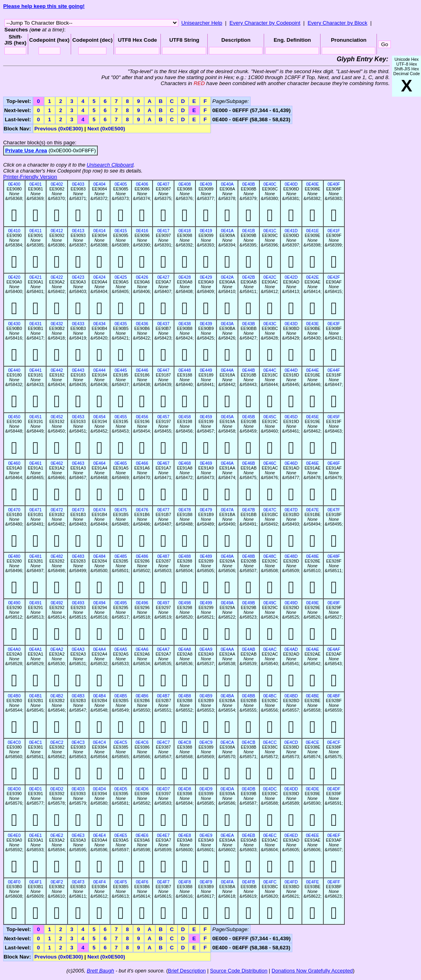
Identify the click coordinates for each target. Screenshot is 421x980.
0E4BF (334, 696)
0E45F (334, 417)
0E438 (185, 324)
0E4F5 (121, 882)
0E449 (206, 370)
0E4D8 (185, 789)
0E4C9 (206, 742)
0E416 (142, 231)
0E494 (99, 603)
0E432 (57, 324)
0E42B (249, 277)
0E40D (291, 184)
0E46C (270, 463)
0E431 (36, 324)
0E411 (36, 231)
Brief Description (187, 971)
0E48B (249, 556)
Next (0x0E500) (106, 129)
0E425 (121, 277)
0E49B (249, 603)
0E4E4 (99, 835)
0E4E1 (35, 835)
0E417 (163, 231)
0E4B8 (185, 696)
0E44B (249, 370)
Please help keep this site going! (44, 6)
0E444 (99, 370)
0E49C (270, 603)
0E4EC (270, 835)
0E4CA (227, 742)
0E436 (142, 324)
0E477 (163, 510)
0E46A (227, 463)
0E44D (291, 370)
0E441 (36, 370)
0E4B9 (206, 696)
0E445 (121, 370)
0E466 (142, 463)
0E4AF (334, 649)
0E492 (57, 603)
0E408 (185, 184)
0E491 (36, 603)
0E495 (121, 603)
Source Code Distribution (239, 971)
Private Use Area (26, 150)
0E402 (57, 184)
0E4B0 (14, 696)
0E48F (334, 556)
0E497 (163, 603)
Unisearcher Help (202, 23)
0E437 (163, 324)
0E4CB (249, 742)
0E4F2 (57, 882)
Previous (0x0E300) (59, 129)
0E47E (313, 510)
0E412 (57, 231)
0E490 (14, 603)
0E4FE (313, 882)
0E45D (291, 417)
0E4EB (248, 835)
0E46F (334, 463)
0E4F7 (163, 882)
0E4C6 (142, 742)
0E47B (249, 510)
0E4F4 (99, 882)
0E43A (227, 324)
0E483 (78, 556)
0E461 (36, 463)
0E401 (36, 184)
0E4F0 (14, 882)
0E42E (313, 277)
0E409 (206, 184)
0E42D (291, 277)
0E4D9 (206, 789)
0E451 (36, 417)
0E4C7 (163, 742)
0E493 (78, 603)
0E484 (99, 556)
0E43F (334, 324)
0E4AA (227, 649)
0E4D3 (78, 789)
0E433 (78, 324)
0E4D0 (14, 789)
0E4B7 (163, 696)
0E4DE (313, 789)
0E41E (313, 231)
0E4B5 (121, 696)
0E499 (206, 603)
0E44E (313, 370)
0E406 (142, 184)
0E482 (57, 556)
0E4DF (334, 789)
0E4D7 (163, 789)
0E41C (270, 231)
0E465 (121, 463)
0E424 (99, 277)
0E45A (227, 417)
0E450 (14, 417)
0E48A (227, 556)
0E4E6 (142, 835)
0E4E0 (14, 835)
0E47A (227, 510)
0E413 (78, 231)
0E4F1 (36, 882)
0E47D (291, 510)
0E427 (163, 277)
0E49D (291, 603)
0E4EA (227, 835)
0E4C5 (121, 742)
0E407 (163, 184)
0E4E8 (185, 835)
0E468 (185, 463)
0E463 (78, 463)
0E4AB (248, 649)
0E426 (142, 277)
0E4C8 (185, 742)
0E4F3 (78, 882)
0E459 (206, 417)
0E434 (99, 324)
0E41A (227, 231)
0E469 (206, 463)
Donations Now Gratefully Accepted (312, 971)
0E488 (185, 556)
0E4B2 (57, 696)
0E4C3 (78, 742)
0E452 (57, 417)
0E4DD (291, 789)
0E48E (313, 556)
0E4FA (227, 882)
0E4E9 (206, 835)
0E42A (227, 277)
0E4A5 (121, 649)
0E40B (249, 184)
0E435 (121, 324)
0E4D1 (36, 789)
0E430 (14, 324)
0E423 (78, 277)
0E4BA (227, 696)
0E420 (14, 277)
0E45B (249, 417)
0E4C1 (36, 742)
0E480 (14, 556)
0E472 (57, 510)
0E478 (185, 510)
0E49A (227, 603)
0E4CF (334, 742)
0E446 (142, 370)
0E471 (36, 510)
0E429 (206, 277)
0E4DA (227, 789)
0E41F (334, 231)
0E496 (142, 603)
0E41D (291, 231)
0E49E (313, 603)
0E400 (14, 184)
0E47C (270, 510)
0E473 (78, 510)
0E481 (36, 556)
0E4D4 (99, 789)
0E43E (313, 324)
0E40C (270, 184)
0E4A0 (14, 649)
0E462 (57, 463)
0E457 (163, 417)
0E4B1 (35, 696)
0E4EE (312, 835)
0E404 (99, 184)
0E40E (313, 184)
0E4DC (270, 789)
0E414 (99, 231)
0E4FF (334, 882)
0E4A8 (185, 649)
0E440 (14, 370)
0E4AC (270, 649)
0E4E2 (57, 835)
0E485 (121, 556)
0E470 (14, 510)
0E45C (270, 417)
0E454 (99, 417)
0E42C (270, 277)
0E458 (185, 417)
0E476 (142, 510)
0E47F (334, 510)
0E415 (121, 231)
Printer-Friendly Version (30, 177)
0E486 (142, 556)
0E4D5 (121, 789)
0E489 (206, 556)
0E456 (142, 417)
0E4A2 (57, 649)
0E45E (313, 417)
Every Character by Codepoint (265, 23)
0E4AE (312, 649)
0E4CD (291, 742)
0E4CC (270, 742)
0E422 (57, 277)
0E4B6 (142, 696)
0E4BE (312, 696)
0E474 (99, 510)
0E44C (270, 370)
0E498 (185, 603)
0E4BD (291, 696)
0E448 (185, 370)
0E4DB (249, 789)
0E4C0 (14, 742)
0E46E (313, 463)
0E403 (78, 184)
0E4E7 (163, 835)
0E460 (14, 463)
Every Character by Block (337, 23)
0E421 (36, 277)
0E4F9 (206, 882)
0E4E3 (78, 835)
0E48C (270, 556)
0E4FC (270, 882)
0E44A (227, 370)
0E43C (270, 324)
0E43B (249, 324)
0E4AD (291, 649)
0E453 (78, 417)
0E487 (163, 556)
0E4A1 (35, 649)
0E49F (334, 603)
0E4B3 (78, 696)
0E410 (14, 231)
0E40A (227, 184)
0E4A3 (78, 649)
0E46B (249, 463)
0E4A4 (99, 649)
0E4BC (270, 696)
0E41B (249, 231)
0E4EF (334, 835)
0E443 (78, 370)
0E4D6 (142, 789)
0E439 (206, 324)
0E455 (121, 417)
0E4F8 (184, 882)
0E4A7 (163, 649)
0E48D (291, 556)
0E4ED (291, 835)
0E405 (121, 184)
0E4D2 (57, 789)
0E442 (57, 370)
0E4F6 (142, 882)
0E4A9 (206, 649)
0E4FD (291, 882)
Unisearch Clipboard (110, 165)
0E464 (99, 463)
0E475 (121, 510)
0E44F (334, 370)
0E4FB (249, 882)
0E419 (206, 231)
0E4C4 (99, 742)
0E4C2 (57, 742)
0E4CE (313, 742)
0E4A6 (142, 649)
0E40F (334, 184)
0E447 (163, 370)
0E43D (291, 324)
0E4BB (248, 696)
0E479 (206, 510)
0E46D (291, 463)
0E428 (185, 277)
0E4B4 (99, 696)
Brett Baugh (101, 971)
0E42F (334, 277)
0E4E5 (121, 835)
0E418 (185, 231)
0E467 (163, 463)
